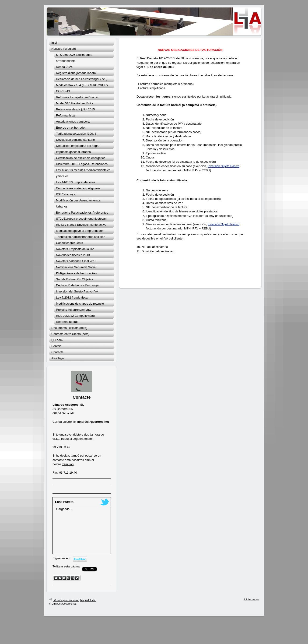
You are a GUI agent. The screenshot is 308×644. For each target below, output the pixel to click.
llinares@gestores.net (93, 422)
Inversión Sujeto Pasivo (224, 166)
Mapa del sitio (88, 600)
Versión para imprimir (64, 600)
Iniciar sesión (252, 599)
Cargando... (64, 509)
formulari (68, 464)
